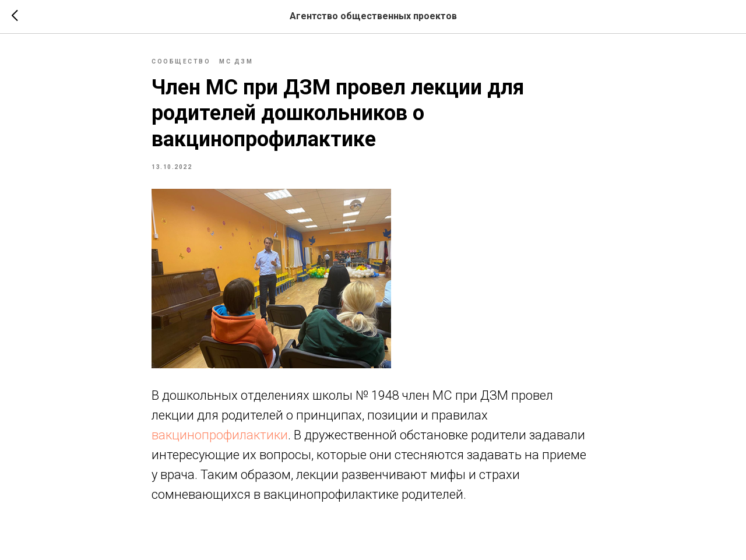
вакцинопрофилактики (220, 435)
